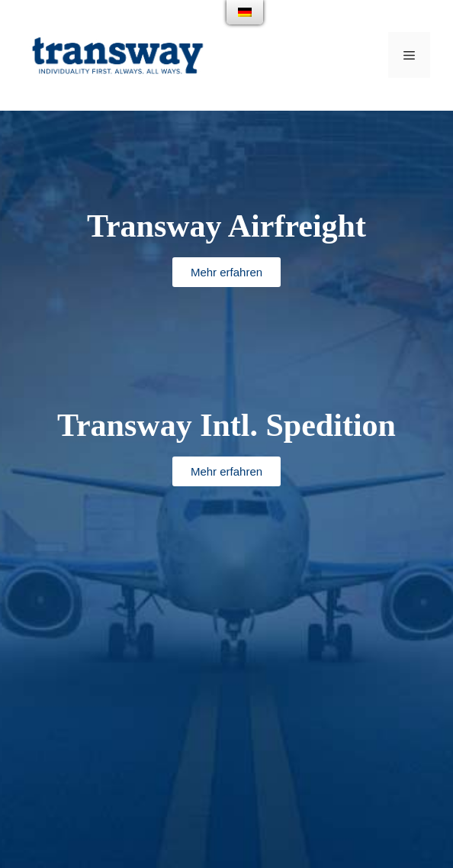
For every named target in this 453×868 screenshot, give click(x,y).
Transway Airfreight (226, 226)
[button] (226, 272)
